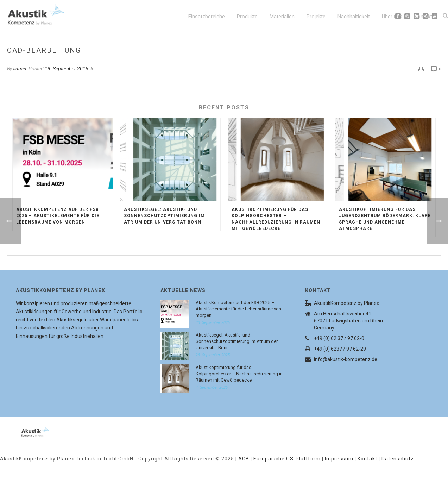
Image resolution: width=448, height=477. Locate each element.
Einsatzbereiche (207, 17)
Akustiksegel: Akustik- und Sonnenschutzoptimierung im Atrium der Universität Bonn (164, 216)
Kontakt (423, 17)
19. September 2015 (67, 69)
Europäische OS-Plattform (287, 459)
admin (20, 69)
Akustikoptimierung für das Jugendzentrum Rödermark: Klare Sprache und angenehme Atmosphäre (385, 219)
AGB (244, 459)
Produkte (247, 17)
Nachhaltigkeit (354, 17)
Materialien (282, 17)
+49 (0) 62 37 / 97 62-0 (339, 338)
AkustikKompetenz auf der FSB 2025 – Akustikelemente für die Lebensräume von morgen (58, 216)
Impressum (339, 459)
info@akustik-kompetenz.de (346, 359)
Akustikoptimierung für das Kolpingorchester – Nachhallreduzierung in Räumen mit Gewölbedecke (276, 219)
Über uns (392, 17)
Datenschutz (398, 459)
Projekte (316, 17)
